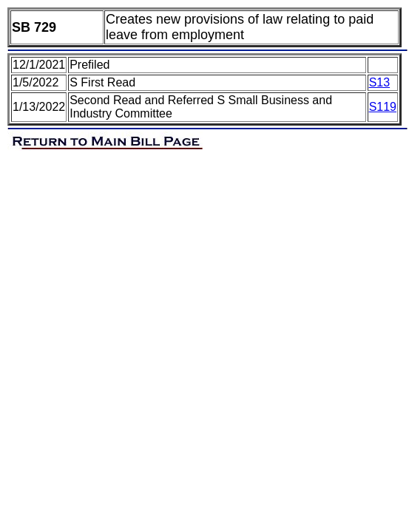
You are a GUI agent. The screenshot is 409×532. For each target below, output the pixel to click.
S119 (383, 107)
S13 (379, 82)
